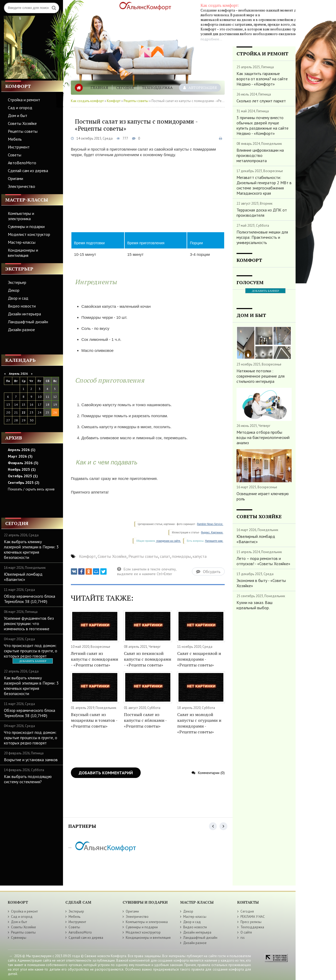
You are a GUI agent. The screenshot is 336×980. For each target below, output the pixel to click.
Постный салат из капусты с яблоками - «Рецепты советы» (145, 720)
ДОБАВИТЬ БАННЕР (33, 661)
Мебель (15, 139)
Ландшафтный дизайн (28, 322)
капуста (200, 556)
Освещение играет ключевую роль (263, 496)
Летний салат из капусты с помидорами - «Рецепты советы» (94, 659)
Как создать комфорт (87, 101)
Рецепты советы (23, 131)
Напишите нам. (214, 541)
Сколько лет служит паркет (261, 101)
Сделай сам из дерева (28, 171)
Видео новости (22, 306)
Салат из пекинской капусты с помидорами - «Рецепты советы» (148, 659)
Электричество (22, 186)
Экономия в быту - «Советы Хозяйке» (261, 583)
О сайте (246, 932)
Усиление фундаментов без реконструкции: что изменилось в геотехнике (29, 623)
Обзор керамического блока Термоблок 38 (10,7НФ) (30, 599)
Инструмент (19, 147)
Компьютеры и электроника (21, 216)
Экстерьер (17, 282)
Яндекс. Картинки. (212, 533)
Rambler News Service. (210, 524)
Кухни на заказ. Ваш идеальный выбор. (254, 605)
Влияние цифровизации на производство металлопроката (260, 155)
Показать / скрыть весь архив (31, 489)
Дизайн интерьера (24, 314)
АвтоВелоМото (22, 163)
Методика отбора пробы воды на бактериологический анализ (263, 437)
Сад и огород (20, 108)
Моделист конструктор (29, 234)
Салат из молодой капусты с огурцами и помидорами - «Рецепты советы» (199, 723)
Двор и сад (18, 298)
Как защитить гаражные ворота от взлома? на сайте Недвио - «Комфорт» (262, 79)
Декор (14, 290)
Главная (99, 88)
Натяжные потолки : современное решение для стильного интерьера (261, 376)
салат (165, 556)
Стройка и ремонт (24, 100)
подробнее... (211, 39)
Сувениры (19, 938)
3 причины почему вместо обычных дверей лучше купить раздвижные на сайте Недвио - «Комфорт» (262, 125)
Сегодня (125, 88)
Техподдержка (157, 88)
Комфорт (114, 101)
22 (24, 412)
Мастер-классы (22, 242)
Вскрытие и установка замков (31, 760)
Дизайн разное (21, 330)
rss (243, 938)
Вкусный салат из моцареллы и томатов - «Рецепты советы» (94, 720)
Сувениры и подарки (26, 226)
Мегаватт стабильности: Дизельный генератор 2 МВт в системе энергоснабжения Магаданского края (264, 185)
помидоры (181, 556)
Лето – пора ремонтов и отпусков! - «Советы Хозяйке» (263, 561)
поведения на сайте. (168, 541)
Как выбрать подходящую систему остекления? (28, 779)
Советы (15, 155)
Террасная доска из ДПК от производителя (262, 213)
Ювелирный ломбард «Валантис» (23, 577)
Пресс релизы (251, 922)
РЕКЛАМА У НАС (253, 917)
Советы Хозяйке (22, 123)
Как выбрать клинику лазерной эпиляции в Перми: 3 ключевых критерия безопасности (31, 549)
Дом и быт (18, 115)
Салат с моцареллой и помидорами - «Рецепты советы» (199, 659)
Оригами (15, 178)
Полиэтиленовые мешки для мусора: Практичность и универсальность (262, 237)
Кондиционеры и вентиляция (23, 253)
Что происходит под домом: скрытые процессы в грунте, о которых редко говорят (31, 651)
